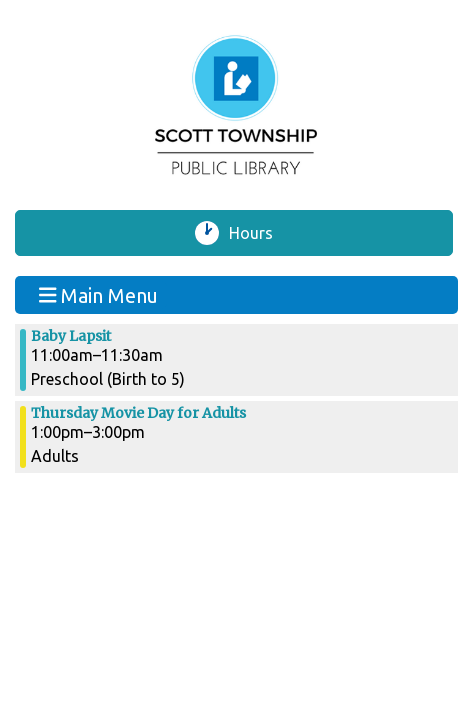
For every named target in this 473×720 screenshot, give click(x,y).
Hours (259, 233)
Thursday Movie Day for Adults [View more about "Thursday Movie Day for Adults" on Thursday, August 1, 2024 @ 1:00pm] (138, 413)
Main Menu (99, 294)
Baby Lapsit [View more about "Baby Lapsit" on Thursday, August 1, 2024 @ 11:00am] (71, 336)
